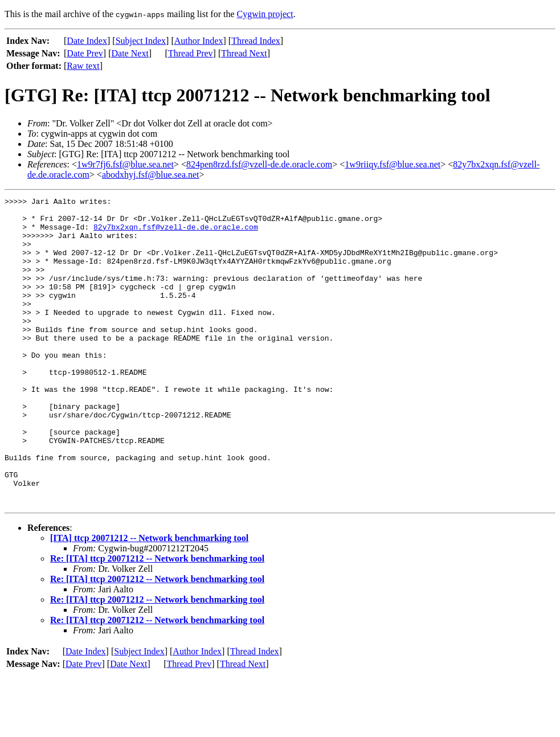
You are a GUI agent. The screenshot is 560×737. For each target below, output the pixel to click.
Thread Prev (191, 53)
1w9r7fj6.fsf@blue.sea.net (125, 164)
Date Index (87, 41)
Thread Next (244, 53)
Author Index (199, 41)
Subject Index (141, 41)
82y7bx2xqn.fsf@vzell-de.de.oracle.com (176, 234)
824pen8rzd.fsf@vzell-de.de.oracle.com (259, 164)
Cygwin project (265, 14)
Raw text (83, 66)
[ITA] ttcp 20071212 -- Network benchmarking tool (149, 599)
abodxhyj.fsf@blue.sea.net (151, 175)
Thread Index (256, 41)
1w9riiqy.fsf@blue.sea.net (393, 164)
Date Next (130, 53)
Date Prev (85, 53)
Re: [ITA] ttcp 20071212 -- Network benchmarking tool (157, 620)
